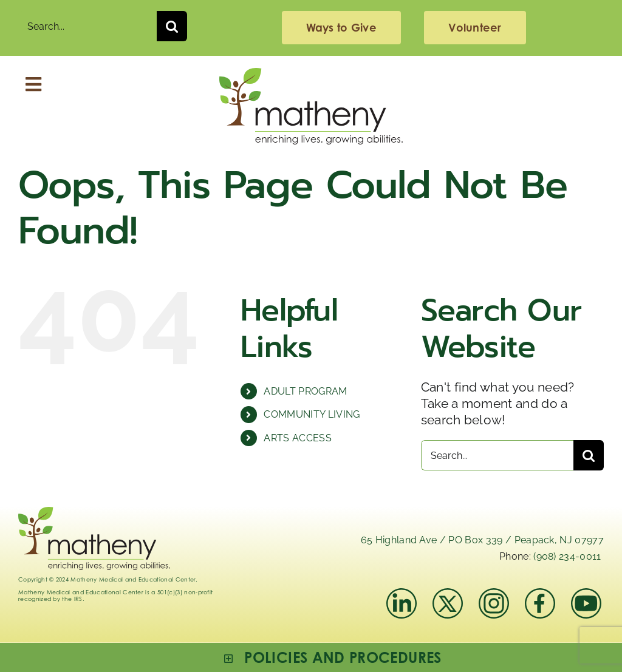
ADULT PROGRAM (305, 391)
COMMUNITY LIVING (312, 414)
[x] (448, 595)
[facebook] (540, 595)
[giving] (341, 28)
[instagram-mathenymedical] (495, 603)
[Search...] (87, 26)
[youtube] (586, 595)
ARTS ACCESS (298, 438)
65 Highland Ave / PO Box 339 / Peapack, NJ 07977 (482, 540)
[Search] (172, 26)
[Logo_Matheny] (311, 74)
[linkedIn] (402, 595)
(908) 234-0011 (567, 556)
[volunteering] (475, 28)
